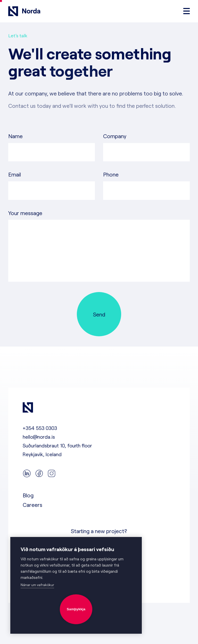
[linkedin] (27, 474)
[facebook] (39, 474)
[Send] (99, 314)
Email (15, 174)
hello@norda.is (39, 437)
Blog (28, 495)
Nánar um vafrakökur (37, 585)
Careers (32, 505)
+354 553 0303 (40, 428)
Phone (111, 174)
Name (15, 136)
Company (115, 136)
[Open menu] (187, 11)
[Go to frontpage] (24, 11)
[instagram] (52, 474)
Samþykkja (76, 609)
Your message (25, 213)
